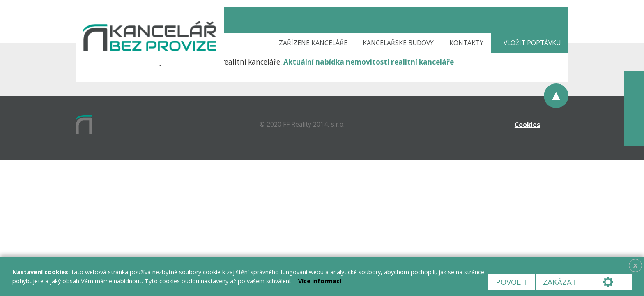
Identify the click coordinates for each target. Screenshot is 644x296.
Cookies (527, 125)
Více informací (320, 281)
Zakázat (560, 282)
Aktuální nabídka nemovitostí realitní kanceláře (369, 62)
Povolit (512, 282)
